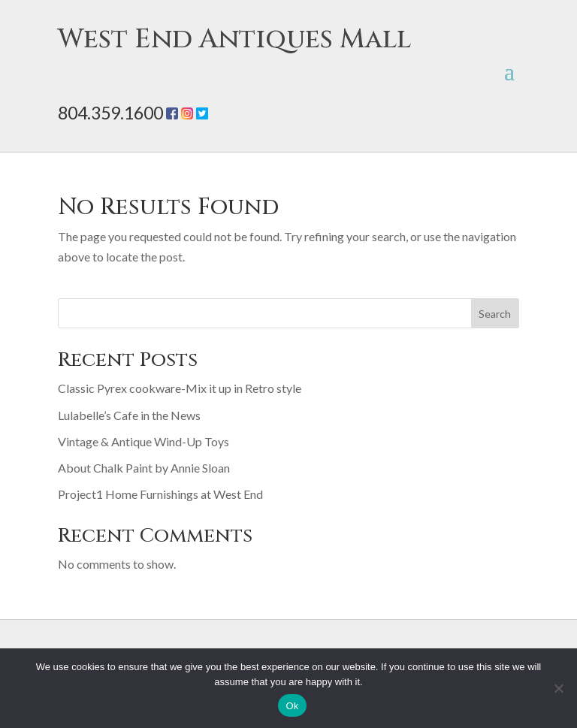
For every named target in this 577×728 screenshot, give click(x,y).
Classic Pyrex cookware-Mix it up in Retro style (180, 388)
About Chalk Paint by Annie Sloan (144, 468)
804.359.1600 (110, 113)
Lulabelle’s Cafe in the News (129, 415)
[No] (558, 688)
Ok (292, 706)
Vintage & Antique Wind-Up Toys (143, 441)
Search (495, 314)
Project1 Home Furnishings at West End (160, 494)
